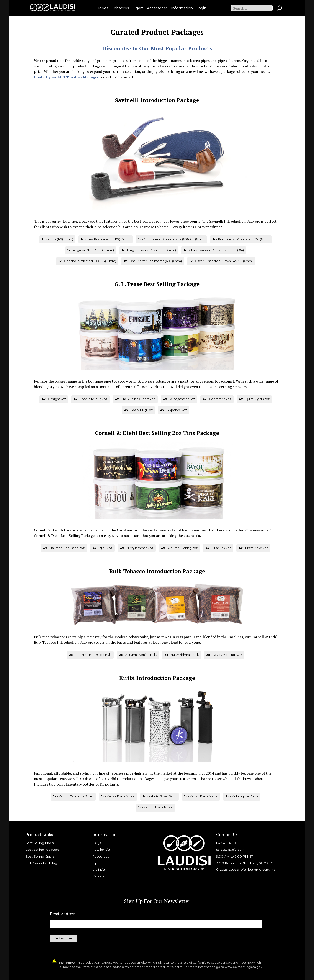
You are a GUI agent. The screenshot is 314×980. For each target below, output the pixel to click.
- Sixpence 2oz (174, 410)
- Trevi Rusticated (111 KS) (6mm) (106, 239)
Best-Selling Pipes (39, 843)
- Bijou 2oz (102, 548)
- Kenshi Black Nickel (118, 796)
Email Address (63, 914)
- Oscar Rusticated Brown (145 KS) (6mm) (221, 261)
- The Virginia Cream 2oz (135, 399)
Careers (98, 876)
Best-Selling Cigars (40, 856)
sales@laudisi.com (230, 850)
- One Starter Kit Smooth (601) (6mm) (153, 261)
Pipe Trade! (101, 863)
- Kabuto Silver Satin (160, 796)
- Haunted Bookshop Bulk (90, 655)
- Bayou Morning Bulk (224, 655)
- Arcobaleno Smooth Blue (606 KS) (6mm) (171, 239)
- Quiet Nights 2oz (254, 399)
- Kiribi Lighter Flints (242, 796)
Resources (101, 856)
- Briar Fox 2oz (218, 548)
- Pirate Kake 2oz (253, 548)
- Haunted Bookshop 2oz (64, 548)
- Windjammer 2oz (179, 399)
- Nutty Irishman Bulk (181, 655)
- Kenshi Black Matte (201, 796)
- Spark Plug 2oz (138, 410)
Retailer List (101, 850)
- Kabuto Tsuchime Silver (73, 796)
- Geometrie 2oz (217, 399)
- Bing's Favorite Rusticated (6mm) (149, 250)
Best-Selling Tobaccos (42, 850)
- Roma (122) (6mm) (57, 239)
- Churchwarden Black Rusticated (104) (214, 250)
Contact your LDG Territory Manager (66, 77)
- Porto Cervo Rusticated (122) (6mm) (241, 239)
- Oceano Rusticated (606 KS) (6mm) (87, 261)
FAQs (97, 843)
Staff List (99, 870)
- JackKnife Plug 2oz (90, 399)
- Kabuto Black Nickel (156, 807)
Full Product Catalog (41, 863)
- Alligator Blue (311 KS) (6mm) (91, 250)
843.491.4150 (226, 843)
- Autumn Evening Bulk (138, 655)
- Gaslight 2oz (54, 399)
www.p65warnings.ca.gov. (244, 967)
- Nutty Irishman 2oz (137, 548)
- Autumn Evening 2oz (179, 548)
